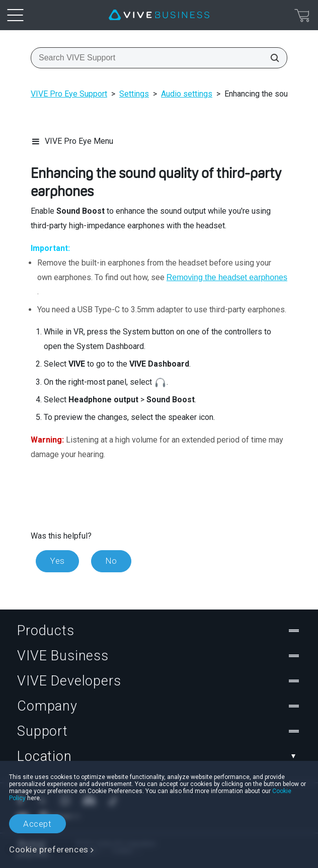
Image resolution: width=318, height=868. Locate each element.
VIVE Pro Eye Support (69, 94)
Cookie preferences (49, 849)
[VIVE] (159, 15)
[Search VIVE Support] (272, 58)
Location (159, 756)
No (111, 561)
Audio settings (187, 94)
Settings (134, 94)
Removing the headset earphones (227, 277)
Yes (57, 561)
